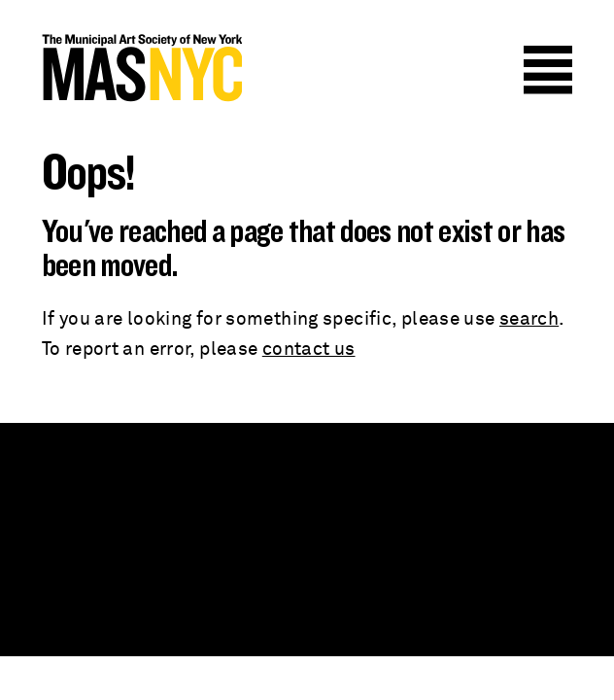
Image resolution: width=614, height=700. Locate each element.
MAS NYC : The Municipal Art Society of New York (142, 68)
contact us (309, 350)
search (529, 319)
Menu (548, 70)
